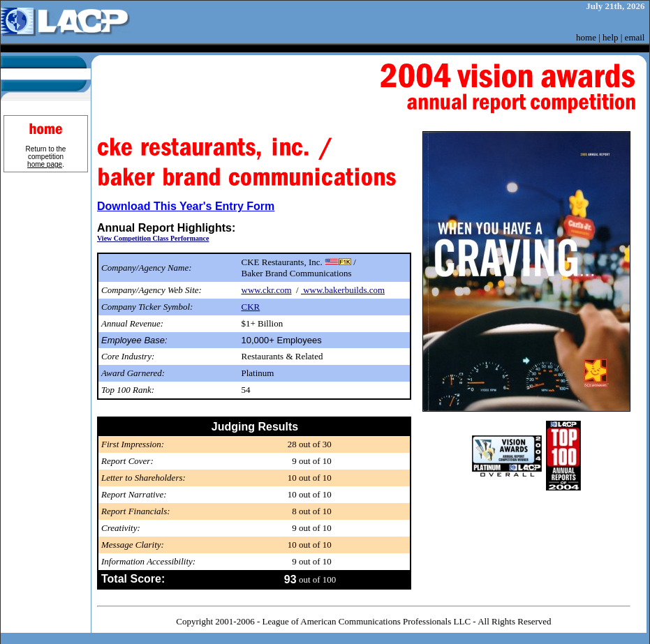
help (610, 37)
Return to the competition (46, 157)
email (635, 37)
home (586, 37)
